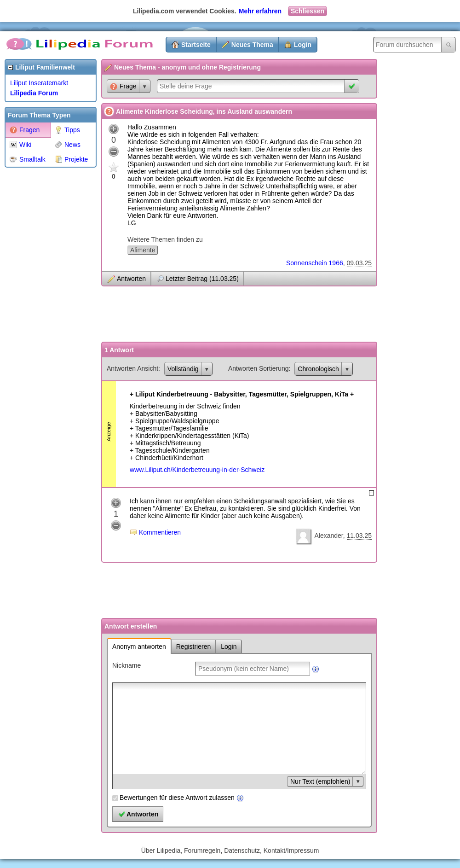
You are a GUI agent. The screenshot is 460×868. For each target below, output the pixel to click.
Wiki (20, 145)
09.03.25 (359, 263)
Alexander (328, 536)
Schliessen (308, 11)
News (68, 145)
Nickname (126, 665)
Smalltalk (28, 159)
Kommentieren (160, 532)
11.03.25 (359, 536)
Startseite (196, 45)
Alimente (143, 250)
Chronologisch (318, 369)
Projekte (71, 159)
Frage (123, 86)
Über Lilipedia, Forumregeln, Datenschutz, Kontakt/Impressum (230, 851)
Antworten (131, 279)
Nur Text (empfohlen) (320, 781)
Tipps (67, 130)
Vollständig (183, 369)
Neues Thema (252, 45)
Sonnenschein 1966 (315, 263)
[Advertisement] (41, 310)
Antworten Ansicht (132, 368)
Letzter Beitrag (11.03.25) (202, 279)
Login (303, 45)
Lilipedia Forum (34, 93)
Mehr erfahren (260, 11)
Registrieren (193, 647)
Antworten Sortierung (259, 368)
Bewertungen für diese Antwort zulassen (177, 798)
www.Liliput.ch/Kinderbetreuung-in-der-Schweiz (197, 470)
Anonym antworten (139, 647)
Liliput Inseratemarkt (39, 83)
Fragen (25, 130)
